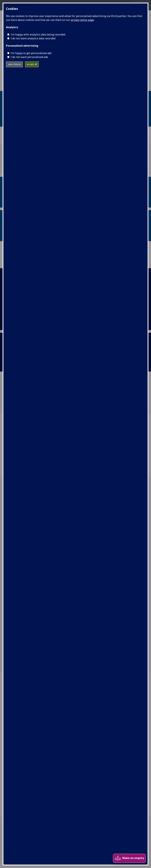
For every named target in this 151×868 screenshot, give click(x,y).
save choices (14, 64)
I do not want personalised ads (29, 57)
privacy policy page (82, 20)
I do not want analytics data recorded (33, 38)
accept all (32, 64)
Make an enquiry (129, 858)
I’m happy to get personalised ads (31, 53)
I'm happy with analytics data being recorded (38, 34)
